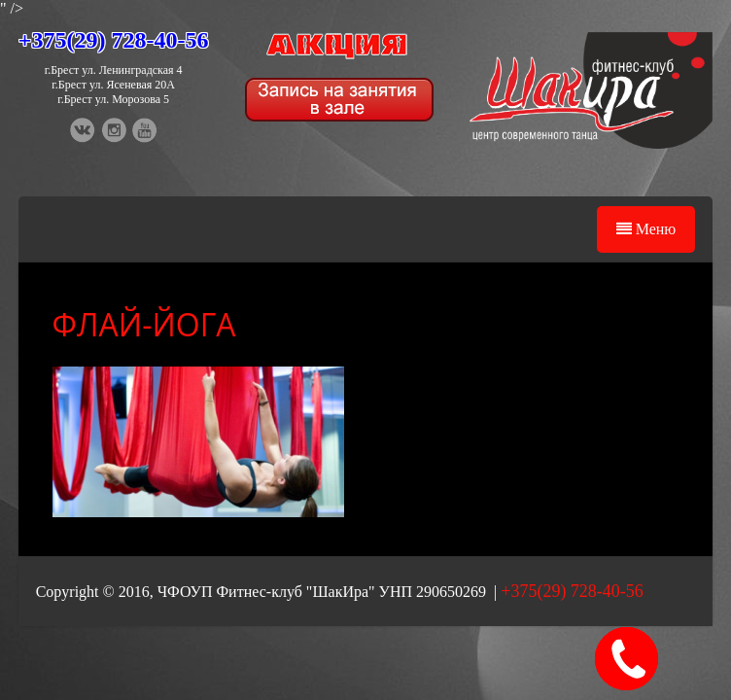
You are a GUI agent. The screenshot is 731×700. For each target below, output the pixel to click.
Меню (646, 229)
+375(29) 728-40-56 (114, 40)
